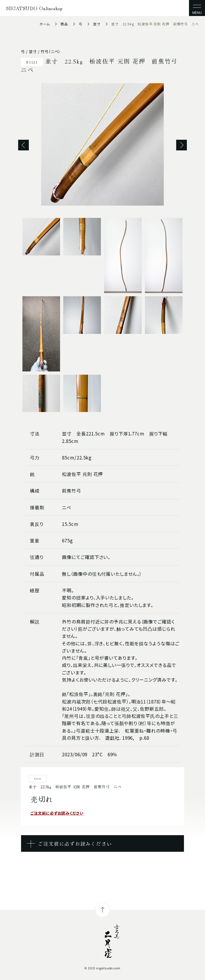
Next (182, 145)
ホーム (45, 24)
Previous (23, 145)
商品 (64, 24)
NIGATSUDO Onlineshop (34, 8)
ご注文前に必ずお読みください (57, 813)
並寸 (97, 24)
